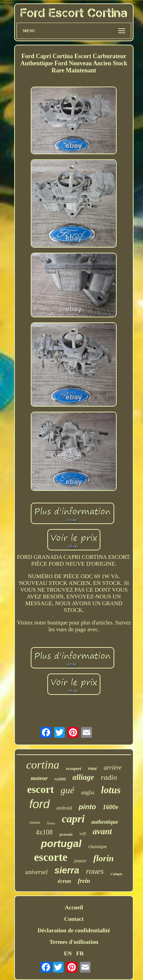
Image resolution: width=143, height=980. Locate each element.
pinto (87, 807)
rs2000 (60, 779)
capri (73, 819)
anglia (88, 792)
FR (80, 953)
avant (102, 831)
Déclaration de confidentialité (74, 930)
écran (65, 881)
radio (109, 777)
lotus (111, 790)
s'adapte (117, 874)
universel (37, 872)
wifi (83, 833)
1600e (111, 807)
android (64, 808)
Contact (74, 919)
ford (40, 804)
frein (84, 881)
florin (104, 858)
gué (67, 790)
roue (92, 768)
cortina (43, 765)
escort (40, 789)
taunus (35, 822)
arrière (113, 767)
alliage (83, 777)
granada (66, 834)
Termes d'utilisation (74, 942)
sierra (67, 870)
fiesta (51, 823)
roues (95, 871)
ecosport (74, 768)
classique (98, 846)
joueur (80, 861)
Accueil (74, 907)
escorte (51, 857)
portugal (61, 844)
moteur (39, 778)
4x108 (44, 832)
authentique (105, 822)
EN (68, 953)
